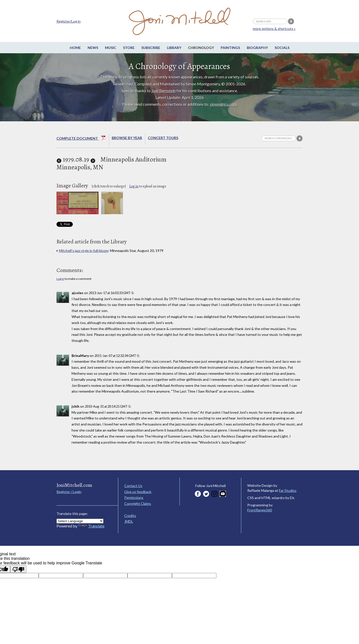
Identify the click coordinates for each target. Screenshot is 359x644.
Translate (91, 526)
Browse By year (127, 138)
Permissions (134, 497)
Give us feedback (138, 492)
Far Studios (288, 490)
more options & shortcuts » (274, 29)
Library (174, 48)
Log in (134, 186)
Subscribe (151, 48)
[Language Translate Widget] (80, 521)
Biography (257, 48)
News (93, 48)
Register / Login (69, 492)
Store (129, 48)
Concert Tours (163, 138)
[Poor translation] (18, 569)
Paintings (230, 48)
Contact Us (133, 486)
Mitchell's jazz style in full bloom (84, 251)
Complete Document (81, 139)
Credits (130, 516)
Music (111, 48)
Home (75, 48)
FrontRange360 (260, 510)
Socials (282, 48)
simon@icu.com (223, 104)
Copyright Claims (138, 503)
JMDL (129, 521)
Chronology (201, 48)
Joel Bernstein (164, 91)
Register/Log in (69, 21)
